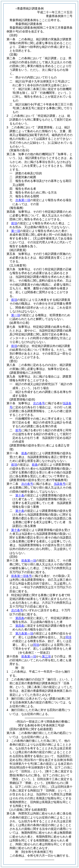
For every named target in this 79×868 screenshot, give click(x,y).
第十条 (20, 495)
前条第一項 (29, 560)
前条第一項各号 (21, 576)
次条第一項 (23, 200)
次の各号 (39, 403)
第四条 (20, 618)
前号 (18, 430)
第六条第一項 (24, 633)
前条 (24, 453)
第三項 (46, 656)
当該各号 (60, 484)
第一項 (16, 231)
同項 (68, 637)
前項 (14, 223)
